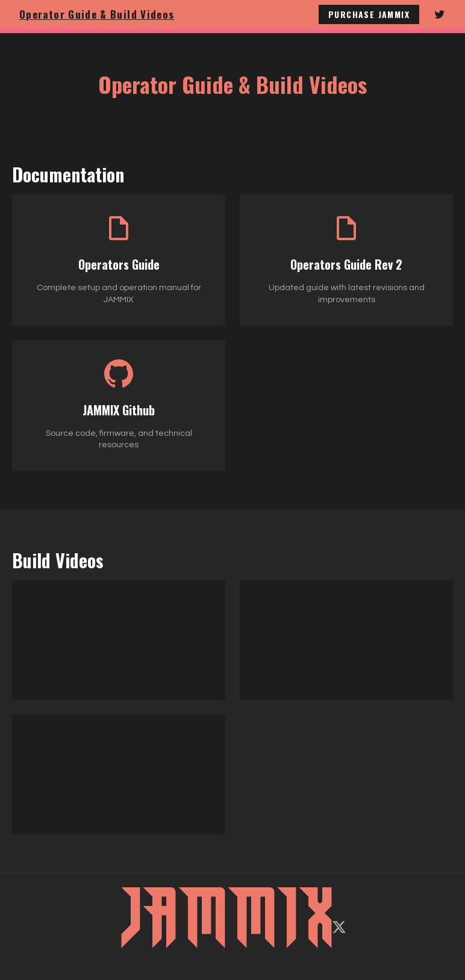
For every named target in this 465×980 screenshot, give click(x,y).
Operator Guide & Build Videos (97, 14)
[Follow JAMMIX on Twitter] (440, 14)
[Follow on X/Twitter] (339, 927)
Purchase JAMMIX (369, 14)
